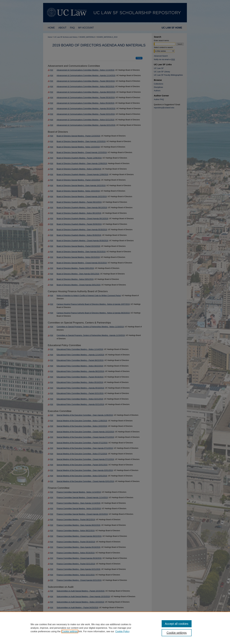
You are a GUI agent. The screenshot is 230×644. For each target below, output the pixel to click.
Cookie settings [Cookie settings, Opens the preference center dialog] (177, 633)
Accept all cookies (177, 624)
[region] (115, 628)
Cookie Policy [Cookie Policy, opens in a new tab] (122, 631)
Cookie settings (70, 631)
